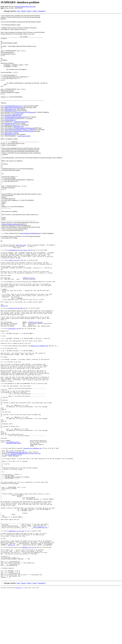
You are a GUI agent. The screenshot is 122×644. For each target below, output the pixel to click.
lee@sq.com (4, 315)
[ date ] (18, 11)
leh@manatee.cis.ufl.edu (11, 133)
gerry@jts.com (21, 246)
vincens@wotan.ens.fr (13, 472)
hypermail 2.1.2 (19, 642)
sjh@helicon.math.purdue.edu (13, 115)
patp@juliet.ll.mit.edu (11, 111)
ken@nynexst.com (18, 114)
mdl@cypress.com (10, 109)
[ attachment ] (42, 11)
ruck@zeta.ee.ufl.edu (24, 136)
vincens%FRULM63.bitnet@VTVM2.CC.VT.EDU (19, 130)
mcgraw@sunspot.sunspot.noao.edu (17, 484)
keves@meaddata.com (11, 119)
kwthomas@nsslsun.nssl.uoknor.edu (15, 117)
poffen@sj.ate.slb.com (11, 125)
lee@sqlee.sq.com (10, 123)
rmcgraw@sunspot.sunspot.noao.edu (12, 224)
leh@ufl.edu (11, 593)
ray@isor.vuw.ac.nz (10, 120)
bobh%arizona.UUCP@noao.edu (25, 128)
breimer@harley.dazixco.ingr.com (14, 107)
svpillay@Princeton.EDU (21, 122)
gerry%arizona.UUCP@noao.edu (26, 112)
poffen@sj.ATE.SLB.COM (15, 318)
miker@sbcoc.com (18, 126)
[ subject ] (29, 11)
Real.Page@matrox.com (40, 573)
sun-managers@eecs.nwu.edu (13, 487)
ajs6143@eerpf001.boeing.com (13, 106)
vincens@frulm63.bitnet (14, 474)
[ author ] (35, 11)
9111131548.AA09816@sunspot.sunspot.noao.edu (26, 486)
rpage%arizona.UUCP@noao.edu (24, 131)
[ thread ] (23, 11)
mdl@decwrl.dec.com (28, 596)
